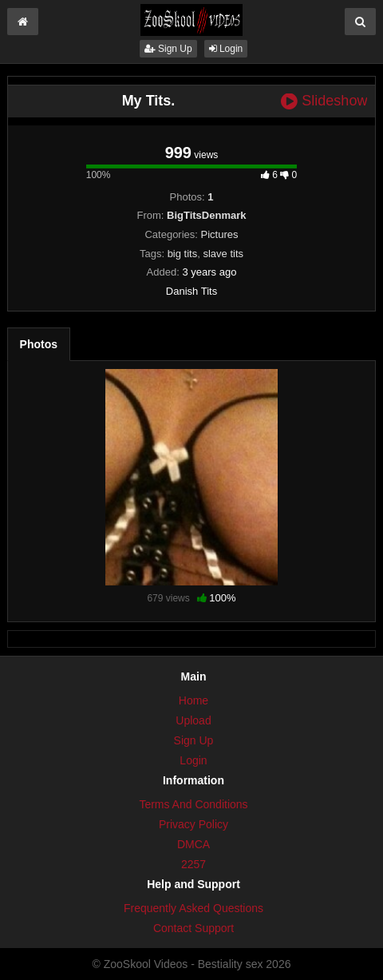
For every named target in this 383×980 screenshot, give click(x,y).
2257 (193, 864)
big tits (183, 254)
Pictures (220, 234)
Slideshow (324, 101)
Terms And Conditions (193, 804)
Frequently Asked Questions (193, 908)
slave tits (223, 254)
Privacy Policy (193, 824)
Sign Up (168, 49)
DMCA (193, 844)
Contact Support (193, 928)
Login (226, 49)
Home (193, 700)
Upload (193, 720)
